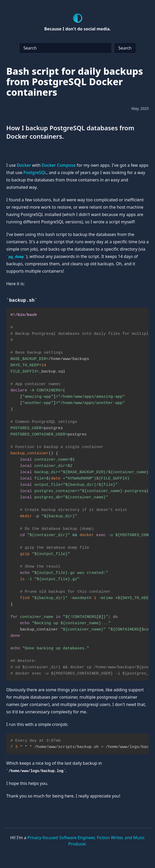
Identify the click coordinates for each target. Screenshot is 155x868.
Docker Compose (59, 165)
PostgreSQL (35, 172)
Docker (24, 165)
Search (125, 48)
